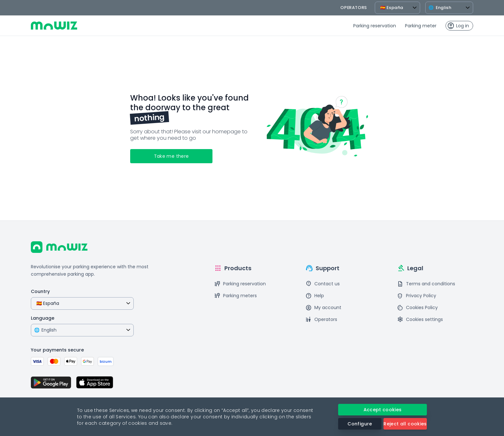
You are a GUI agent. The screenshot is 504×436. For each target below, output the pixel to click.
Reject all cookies (405, 424)
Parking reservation (375, 26)
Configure (360, 424)
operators (354, 8)
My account (323, 308)
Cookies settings (420, 320)
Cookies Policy (417, 308)
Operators (321, 320)
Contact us (323, 284)
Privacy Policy (417, 296)
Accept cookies (383, 410)
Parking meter (421, 26)
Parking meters (235, 296)
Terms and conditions (426, 284)
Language (43, 318)
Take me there (171, 156)
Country (40, 291)
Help (315, 296)
